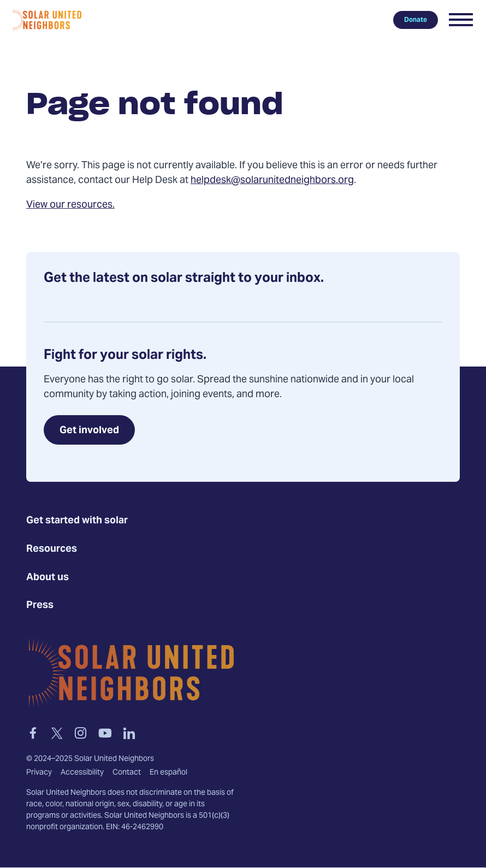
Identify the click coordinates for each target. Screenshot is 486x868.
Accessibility (82, 773)
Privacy (39, 773)
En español (168, 773)
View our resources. (70, 205)
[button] (461, 20)
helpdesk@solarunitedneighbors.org (272, 181)
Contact (127, 773)
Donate (416, 20)
